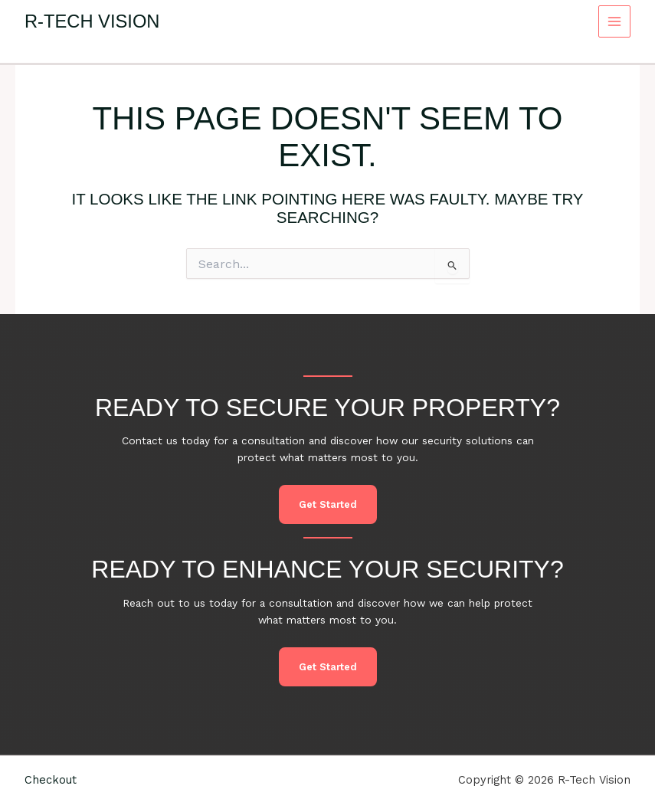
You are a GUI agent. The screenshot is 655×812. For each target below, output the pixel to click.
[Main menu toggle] (615, 22)
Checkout (51, 780)
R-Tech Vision (92, 21)
